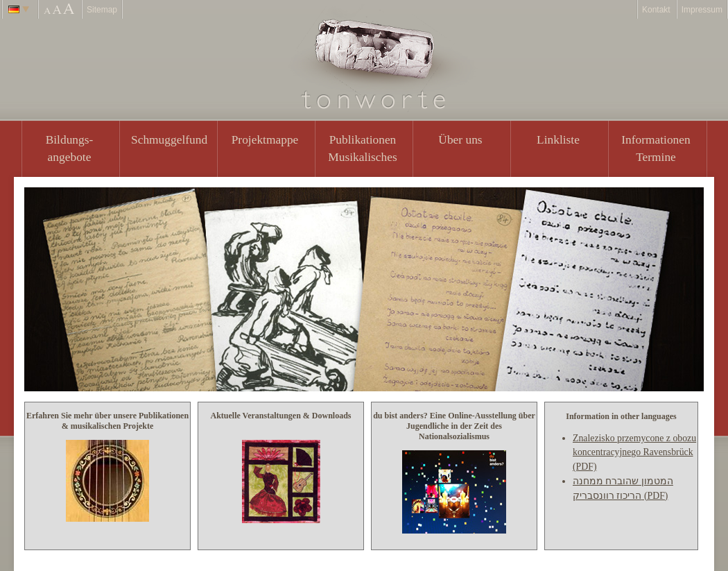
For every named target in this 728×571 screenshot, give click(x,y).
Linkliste (558, 139)
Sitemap (102, 10)
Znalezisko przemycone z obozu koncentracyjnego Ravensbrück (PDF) (634, 452)
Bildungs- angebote (70, 148)
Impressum (702, 10)
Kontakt (656, 10)
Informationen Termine (656, 148)
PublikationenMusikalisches (363, 148)
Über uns (460, 139)
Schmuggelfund (169, 139)
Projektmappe (265, 139)
